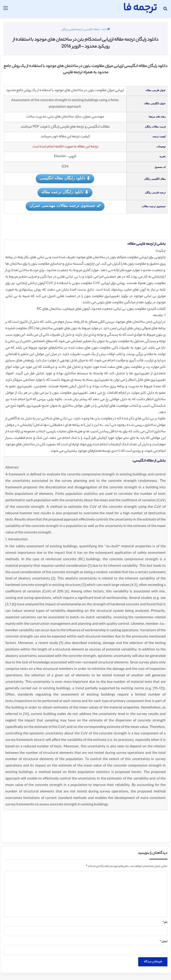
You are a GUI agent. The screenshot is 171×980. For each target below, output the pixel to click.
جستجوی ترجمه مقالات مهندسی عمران (65, 206)
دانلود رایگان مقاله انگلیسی (65, 179)
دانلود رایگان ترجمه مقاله (65, 192)
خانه (106, 30)
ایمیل (164, 942)
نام (165, 923)
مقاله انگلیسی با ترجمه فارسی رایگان (80, 30)
